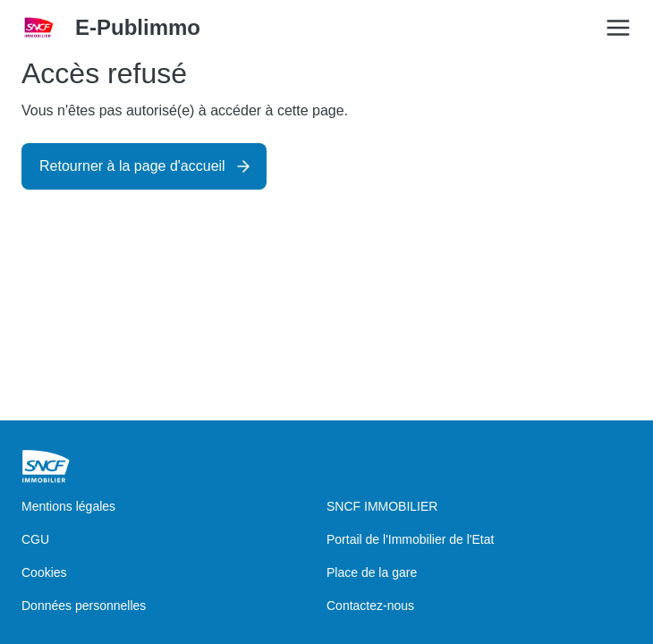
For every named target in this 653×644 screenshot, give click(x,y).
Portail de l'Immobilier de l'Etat (410, 539)
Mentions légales (68, 506)
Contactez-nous (370, 606)
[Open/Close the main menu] (618, 28)
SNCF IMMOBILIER (382, 506)
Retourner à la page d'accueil (132, 166)
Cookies (44, 572)
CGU (35, 539)
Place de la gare (372, 572)
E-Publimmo (138, 27)
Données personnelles (84, 606)
